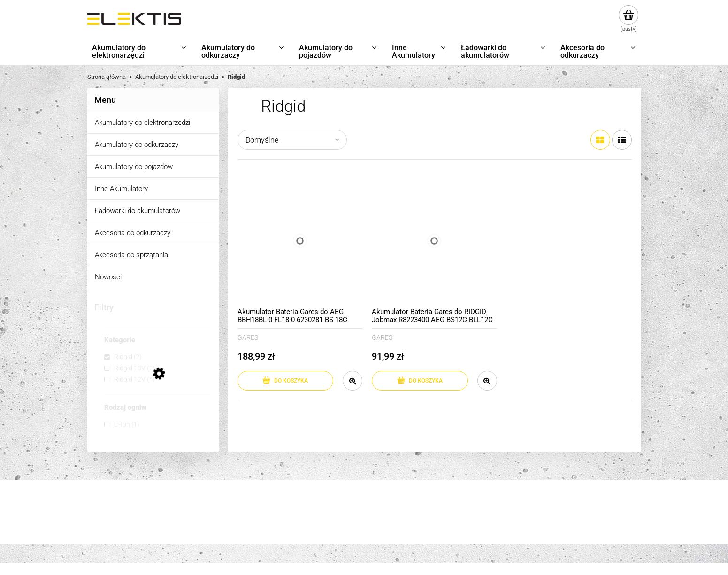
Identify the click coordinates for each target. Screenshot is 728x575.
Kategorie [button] (120, 340)
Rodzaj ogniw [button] (125, 408)
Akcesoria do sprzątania (131, 255)
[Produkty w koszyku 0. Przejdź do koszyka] (629, 19)
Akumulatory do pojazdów (134, 167)
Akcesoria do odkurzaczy (133, 233)
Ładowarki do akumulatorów (138, 211)
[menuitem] (140, 52)
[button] (353, 381)
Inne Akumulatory (121, 189)
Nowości (108, 277)
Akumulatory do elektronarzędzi (142, 123)
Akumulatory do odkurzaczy (137, 145)
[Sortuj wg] (292, 140)
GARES (248, 337)
